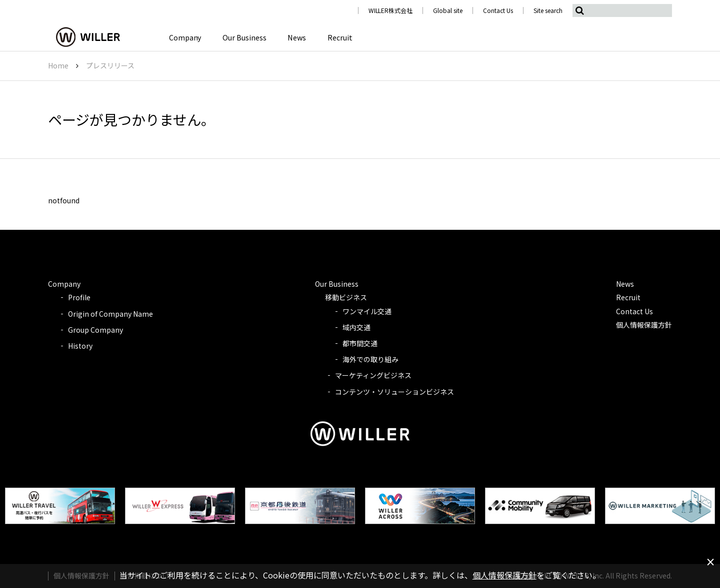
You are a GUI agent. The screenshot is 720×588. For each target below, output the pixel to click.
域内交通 (356, 327)
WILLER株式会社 (391, 10)
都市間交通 (360, 343)
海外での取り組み (370, 359)
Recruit (334, 37)
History (80, 346)
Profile (79, 297)
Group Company (95, 330)
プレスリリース (110, 65)
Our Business (242, 37)
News (292, 37)
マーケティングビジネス (373, 375)
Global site (448, 10)
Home (58, 65)
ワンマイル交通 (367, 311)
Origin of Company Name (110, 314)
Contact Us (498, 10)
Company (184, 37)
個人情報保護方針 (644, 325)
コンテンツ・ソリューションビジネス (394, 392)
